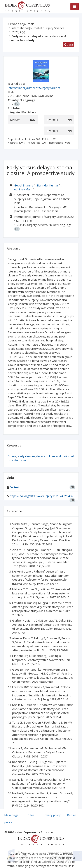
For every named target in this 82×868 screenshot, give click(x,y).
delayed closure (47, 456)
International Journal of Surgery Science (38, 28)
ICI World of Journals (21, 24)
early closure (26, 456)
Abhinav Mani (23, 189)
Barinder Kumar (48, 185)
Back (69, 45)
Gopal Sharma (24, 185)
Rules (31, 815)
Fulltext (15, 487)
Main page (11, 815)
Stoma (12, 456)
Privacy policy (52, 815)
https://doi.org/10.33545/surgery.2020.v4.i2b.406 (41, 496)
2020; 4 (19, 32)
